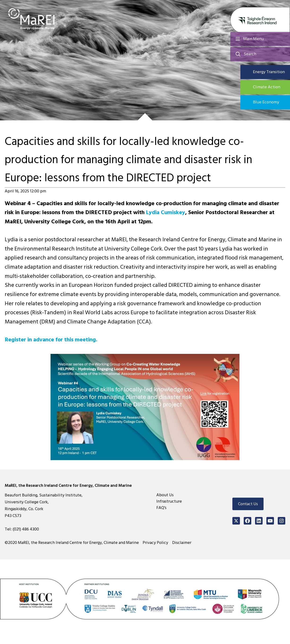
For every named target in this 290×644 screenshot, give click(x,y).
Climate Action (267, 87)
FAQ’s (161, 508)
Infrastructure (169, 501)
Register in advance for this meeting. (51, 340)
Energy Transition (269, 72)
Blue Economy (266, 102)
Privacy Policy (156, 543)
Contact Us (248, 504)
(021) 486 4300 (26, 529)
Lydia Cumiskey (166, 212)
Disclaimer (182, 543)
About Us (165, 495)
